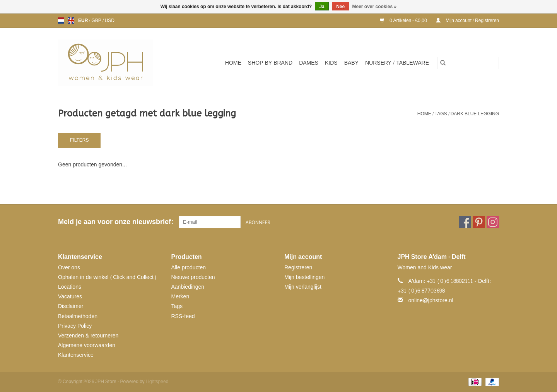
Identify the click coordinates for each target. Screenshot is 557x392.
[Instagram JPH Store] (493, 222)
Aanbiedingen (188, 287)
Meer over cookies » (375, 7)
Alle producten (189, 268)
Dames (309, 63)
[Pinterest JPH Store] (479, 222)
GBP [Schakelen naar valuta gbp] (97, 21)
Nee (340, 7)
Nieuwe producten (193, 277)
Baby (351, 63)
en (71, 21)
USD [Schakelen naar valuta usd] (110, 21)
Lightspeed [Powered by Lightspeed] (157, 382)
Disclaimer (71, 306)
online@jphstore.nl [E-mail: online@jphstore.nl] (431, 300)
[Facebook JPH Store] (465, 222)
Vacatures (70, 297)
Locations (70, 287)
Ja (322, 7)
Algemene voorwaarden (87, 345)
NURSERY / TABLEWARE (397, 63)
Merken (180, 297)
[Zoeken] (468, 63)
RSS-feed (183, 316)
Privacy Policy (75, 326)
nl (61, 21)
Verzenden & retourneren (88, 336)
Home (233, 63)
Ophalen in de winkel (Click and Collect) (107, 277)
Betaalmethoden (78, 316)
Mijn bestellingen (304, 277)
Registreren (298, 268)
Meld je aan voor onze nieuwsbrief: (115, 222)
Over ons (69, 268)
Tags (441, 114)
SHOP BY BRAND (270, 63)
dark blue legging (475, 114)
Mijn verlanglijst (303, 287)
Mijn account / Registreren (467, 21)
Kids (331, 63)
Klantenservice (76, 355)
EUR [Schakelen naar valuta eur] (84, 21)
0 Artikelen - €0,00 (404, 21)
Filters (79, 140)
